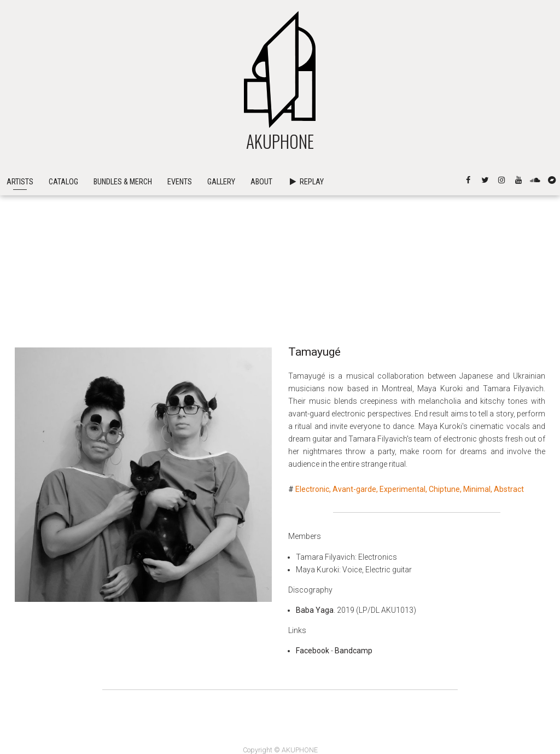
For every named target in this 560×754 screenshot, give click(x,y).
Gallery (221, 284)
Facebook (313, 651)
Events (180, 284)
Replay (306, 284)
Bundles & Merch (123, 284)
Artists (20, 284)
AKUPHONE (280, 243)
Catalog (63, 284)
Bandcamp (354, 651)
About (261, 284)
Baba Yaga (315, 610)
